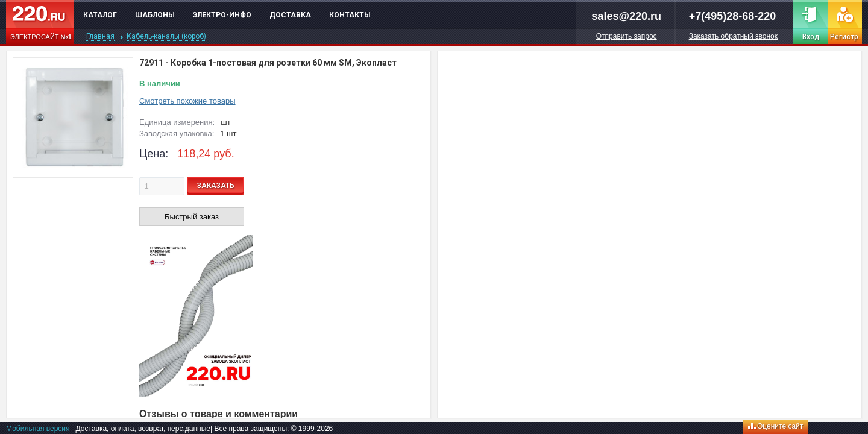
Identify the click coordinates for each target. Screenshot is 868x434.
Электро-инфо (222, 15)
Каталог (100, 15)
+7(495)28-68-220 (733, 16)
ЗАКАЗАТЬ (216, 186)
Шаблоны (155, 15)
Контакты (350, 15)
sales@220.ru (626, 16)
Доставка (290, 15)
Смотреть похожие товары (187, 101)
